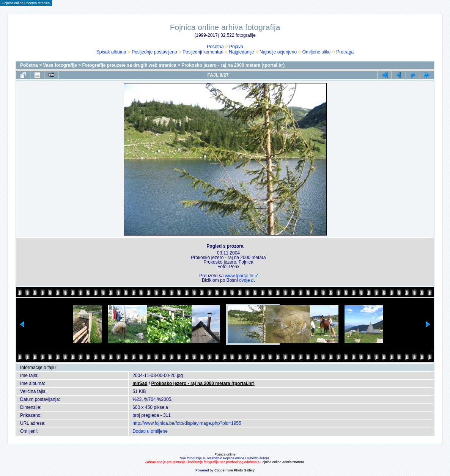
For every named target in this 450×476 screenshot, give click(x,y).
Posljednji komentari (203, 52)
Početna (215, 47)
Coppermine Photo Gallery (234, 470)
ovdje (245, 280)
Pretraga (345, 52)
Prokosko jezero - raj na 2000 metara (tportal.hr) (233, 65)
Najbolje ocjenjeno (278, 52)
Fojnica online (225, 454)
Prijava (236, 47)
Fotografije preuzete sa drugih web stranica (129, 65)
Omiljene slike (317, 52)
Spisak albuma (111, 52)
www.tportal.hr (239, 276)
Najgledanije (241, 52)
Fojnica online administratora (282, 462)
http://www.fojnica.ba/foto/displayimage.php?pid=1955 (187, 423)
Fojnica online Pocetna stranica (26, 3)
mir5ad (140, 383)
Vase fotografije (60, 65)
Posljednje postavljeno (154, 52)
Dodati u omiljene (150, 431)
